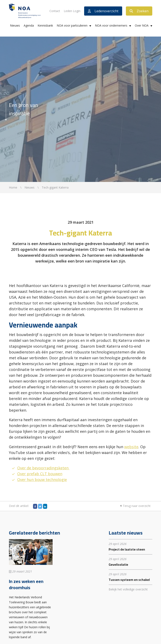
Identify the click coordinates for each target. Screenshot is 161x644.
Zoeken (139, 11)
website (131, 447)
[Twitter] (40, 506)
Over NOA (142, 25)
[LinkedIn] (45, 506)
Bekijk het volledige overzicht (128, 589)
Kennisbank (45, 25)
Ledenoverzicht (103, 11)
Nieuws (15, 25)
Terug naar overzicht (135, 506)
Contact (55, 11)
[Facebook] (35, 506)
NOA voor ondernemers (111, 25)
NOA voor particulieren (72, 25)
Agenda (29, 25)
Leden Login (72, 11)
